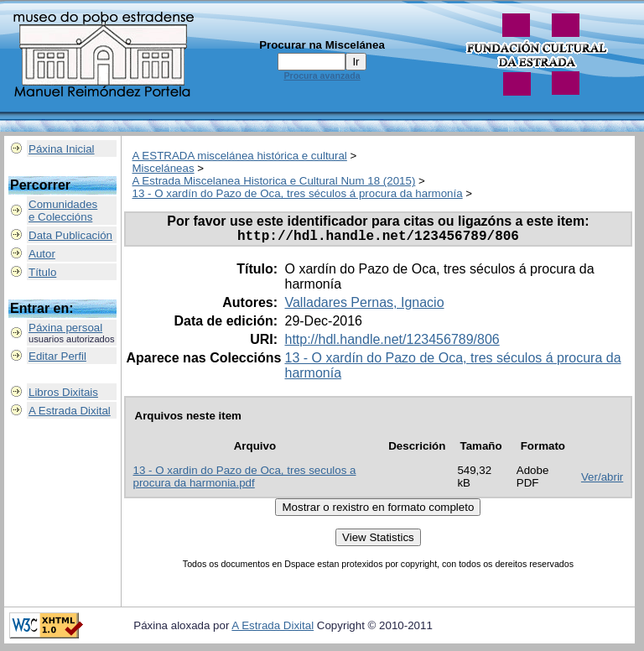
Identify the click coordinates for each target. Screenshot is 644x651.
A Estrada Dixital (70, 411)
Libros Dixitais (63, 392)
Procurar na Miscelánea (322, 45)
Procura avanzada (322, 76)
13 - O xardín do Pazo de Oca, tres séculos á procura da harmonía (298, 193)
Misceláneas (164, 168)
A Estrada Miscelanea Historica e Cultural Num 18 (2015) (274, 181)
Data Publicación (70, 235)
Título (42, 272)
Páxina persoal (65, 328)
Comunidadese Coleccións (63, 211)
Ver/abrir (602, 480)
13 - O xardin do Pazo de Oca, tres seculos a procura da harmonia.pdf (245, 480)
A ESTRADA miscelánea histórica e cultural (240, 156)
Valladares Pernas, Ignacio (364, 306)
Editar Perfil (57, 356)
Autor (42, 254)
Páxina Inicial (62, 149)
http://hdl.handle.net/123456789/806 (392, 343)
